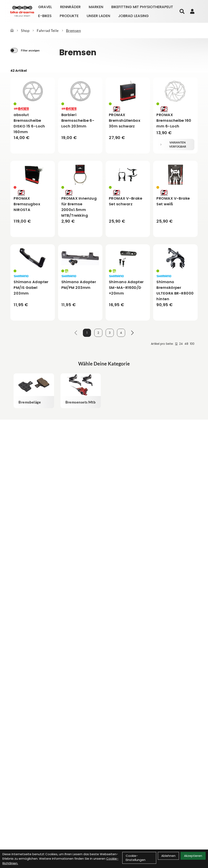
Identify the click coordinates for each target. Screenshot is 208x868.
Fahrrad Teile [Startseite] (48, 30)
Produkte (69, 16)
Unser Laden (98, 16)
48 (186, 344)
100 (192, 344)
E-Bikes (45, 16)
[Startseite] (12, 30)
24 (181, 344)
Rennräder (70, 7)
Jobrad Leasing (133, 16)
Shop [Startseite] (25, 30)
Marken (96, 7)
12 (176, 344)
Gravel (45, 7)
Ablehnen (168, 856)
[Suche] (182, 11)
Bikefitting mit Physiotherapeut (142, 7)
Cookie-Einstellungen (136, 858)
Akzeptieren (193, 856)
